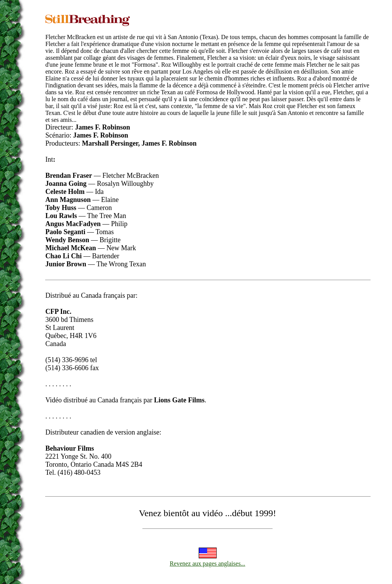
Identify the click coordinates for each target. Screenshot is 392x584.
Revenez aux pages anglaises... (207, 563)
